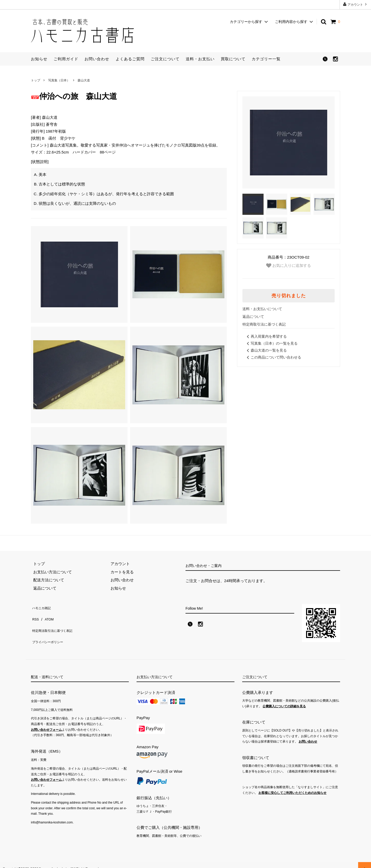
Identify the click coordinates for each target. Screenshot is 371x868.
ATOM (47, 615)
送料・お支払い (200, 59)
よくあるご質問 (130, 59)
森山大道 (84, 80)
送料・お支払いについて (262, 309)
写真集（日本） (59, 80)
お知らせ (39, 59)
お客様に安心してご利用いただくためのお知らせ (292, 786)
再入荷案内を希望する (266, 336)
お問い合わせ (97, 59)
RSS (35, 615)
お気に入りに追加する (289, 266)
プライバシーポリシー (50, 631)
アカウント (355, 4)
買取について (233, 59)
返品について (253, 317)
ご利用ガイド (66, 59)
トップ (36, 80)
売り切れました (289, 296)
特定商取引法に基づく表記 (264, 324)
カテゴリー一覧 (266, 59)
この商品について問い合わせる (273, 357)
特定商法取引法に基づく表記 (56, 623)
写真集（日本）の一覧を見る (271, 343)
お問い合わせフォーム (46, 723)
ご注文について (165, 59)
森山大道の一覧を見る (266, 350)
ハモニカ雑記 (43, 607)
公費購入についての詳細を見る (284, 699)
